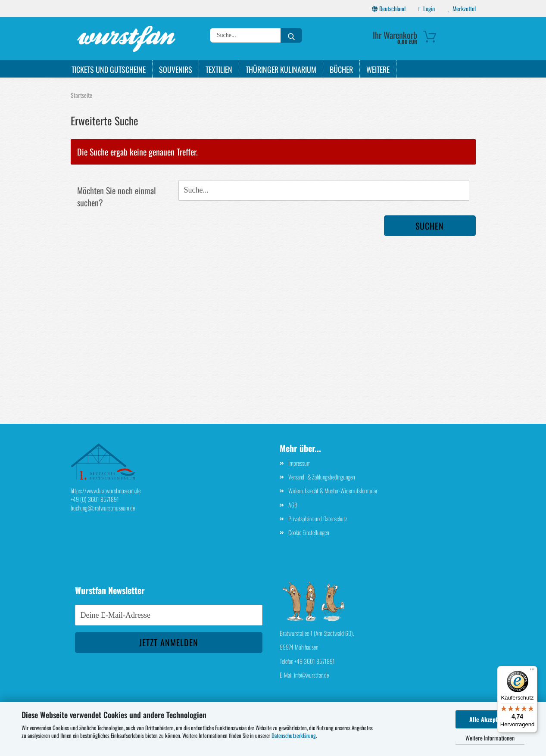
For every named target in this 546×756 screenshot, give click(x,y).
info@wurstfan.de (311, 675)
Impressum (300, 463)
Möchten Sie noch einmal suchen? (117, 196)
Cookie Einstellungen (309, 532)
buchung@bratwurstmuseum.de (103, 508)
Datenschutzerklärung (294, 735)
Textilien (219, 69)
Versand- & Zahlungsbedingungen (321, 477)
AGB (293, 505)
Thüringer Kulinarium (281, 69)
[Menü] (532, 671)
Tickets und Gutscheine (109, 69)
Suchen (430, 226)
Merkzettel (462, 8)
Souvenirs (176, 69)
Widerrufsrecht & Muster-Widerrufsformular (333, 490)
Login (427, 8)
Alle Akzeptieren (490, 719)
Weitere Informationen (490, 738)
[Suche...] (291, 35)
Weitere (378, 69)
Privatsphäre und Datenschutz (318, 518)
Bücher (341, 69)
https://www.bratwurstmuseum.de (106, 490)
